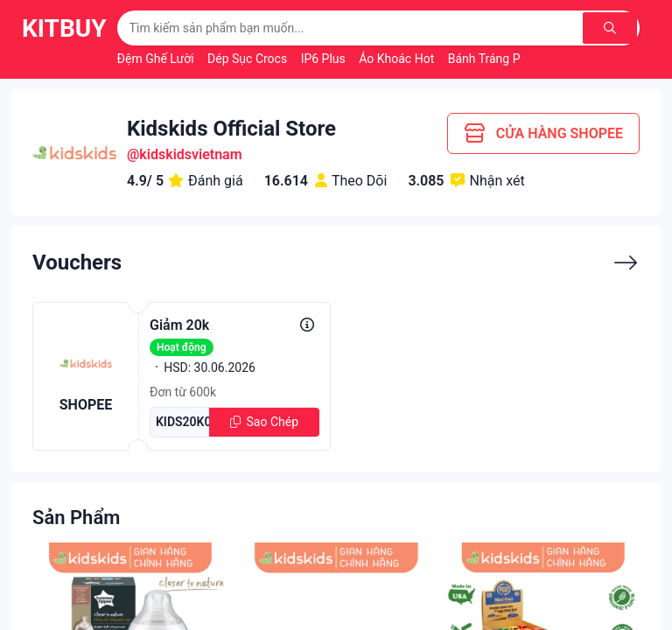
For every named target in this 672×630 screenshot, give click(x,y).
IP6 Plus (325, 59)
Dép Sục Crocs (249, 59)
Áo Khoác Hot (398, 59)
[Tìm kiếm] (611, 28)
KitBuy (64, 28)
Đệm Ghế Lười (157, 59)
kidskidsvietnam (190, 154)
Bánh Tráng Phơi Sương (513, 59)
